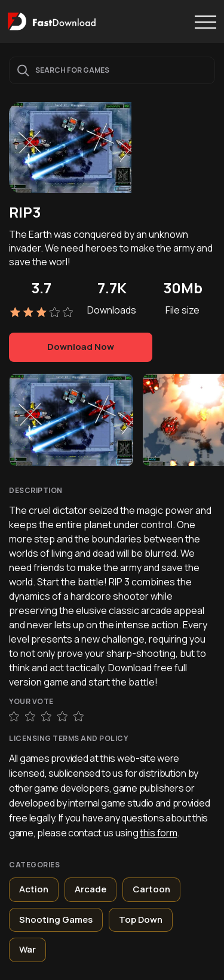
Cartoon (151, 889)
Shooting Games (56, 919)
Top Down (141, 919)
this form (158, 833)
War (27, 949)
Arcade (90, 889)
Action (34, 889)
